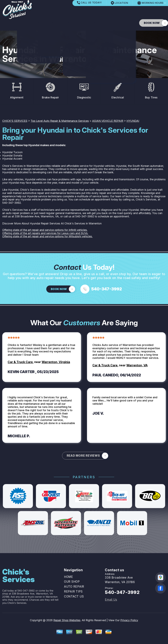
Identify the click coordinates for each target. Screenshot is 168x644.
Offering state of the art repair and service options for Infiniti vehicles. (45, 230)
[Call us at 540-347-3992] (101, 289)
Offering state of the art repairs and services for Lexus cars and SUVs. (45, 233)
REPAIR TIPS (71, 23)
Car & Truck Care (20, 362)
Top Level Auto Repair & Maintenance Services (60, 121)
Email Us (111, 600)
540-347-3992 (12, 203)
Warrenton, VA (137, 365)
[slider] (14, 338)
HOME (6, 23)
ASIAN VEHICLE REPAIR (108, 121)
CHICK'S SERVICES (15, 121)
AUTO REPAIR (47, 23)
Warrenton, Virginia (56, 362)
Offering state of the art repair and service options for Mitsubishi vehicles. (47, 236)
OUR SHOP (24, 23)
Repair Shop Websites (67, 620)
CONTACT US (95, 23)
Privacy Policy (129, 620)
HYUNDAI (133, 121)
